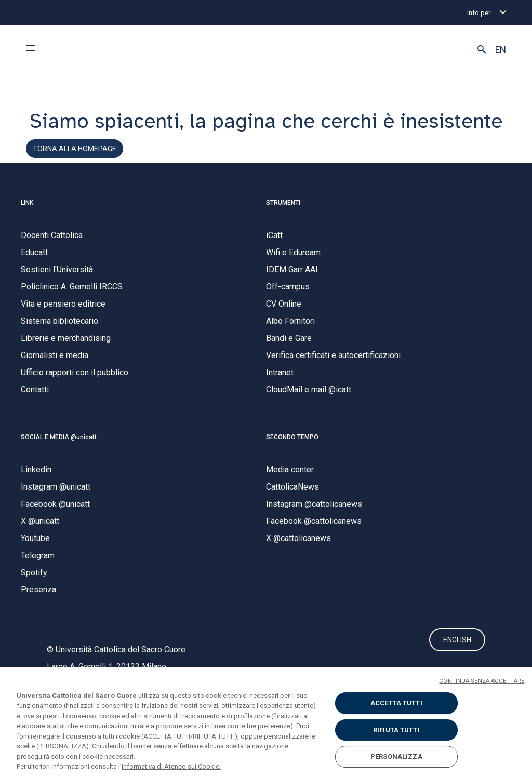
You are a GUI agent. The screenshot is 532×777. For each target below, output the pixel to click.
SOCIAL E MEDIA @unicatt (59, 445)
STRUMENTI (283, 210)
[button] (482, 50)
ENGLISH (457, 651)
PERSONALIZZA (396, 756)
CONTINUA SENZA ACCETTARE (482, 681)
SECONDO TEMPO (292, 445)
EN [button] (501, 50)
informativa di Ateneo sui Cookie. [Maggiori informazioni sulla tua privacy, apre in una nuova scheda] (171, 766)
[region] (266, 722)
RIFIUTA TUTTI (396, 730)
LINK (27, 210)
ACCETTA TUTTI (396, 703)
